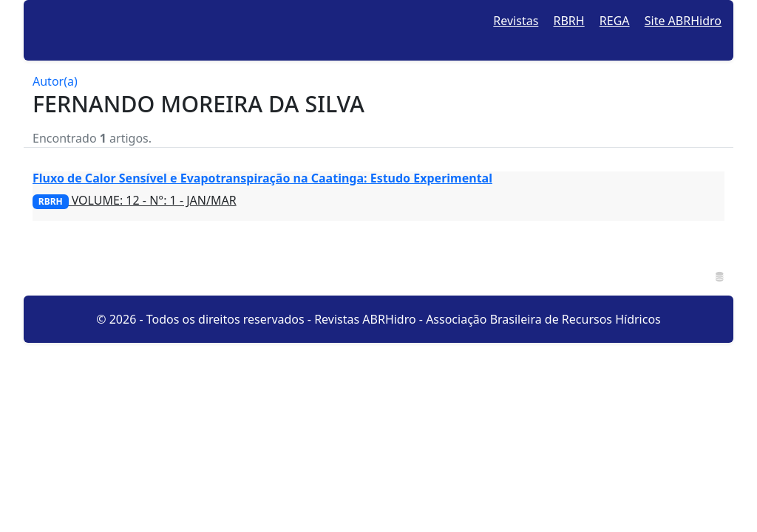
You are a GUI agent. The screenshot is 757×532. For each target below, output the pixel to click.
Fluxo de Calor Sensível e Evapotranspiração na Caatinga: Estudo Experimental (262, 178)
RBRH (569, 21)
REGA (615, 21)
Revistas (516, 21)
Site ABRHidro (683, 21)
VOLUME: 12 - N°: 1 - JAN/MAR (135, 200)
